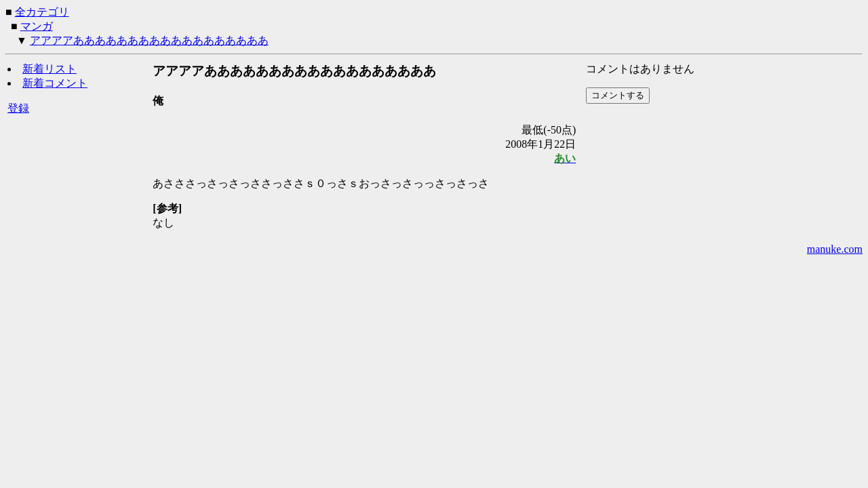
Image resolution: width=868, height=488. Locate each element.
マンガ (37, 26)
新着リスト (50, 69)
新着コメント (55, 83)
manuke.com (835, 249)
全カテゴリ (42, 12)
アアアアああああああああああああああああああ (149, 40)
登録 (18, 108)
